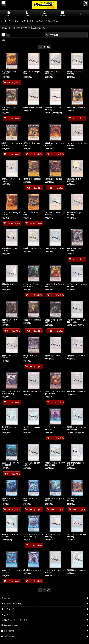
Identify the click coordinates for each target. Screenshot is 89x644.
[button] (3, 3)
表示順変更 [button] (52, 35)
